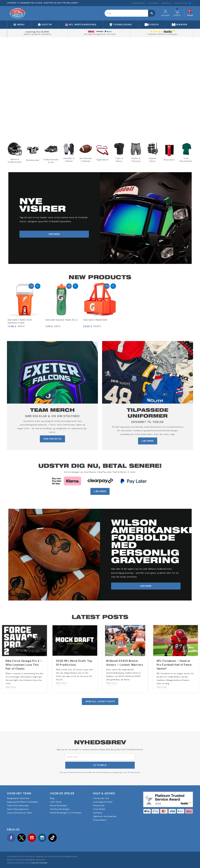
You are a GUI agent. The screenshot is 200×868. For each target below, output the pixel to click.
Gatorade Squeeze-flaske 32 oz (61, 320)
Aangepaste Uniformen (18, 798)
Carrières (97, 813)
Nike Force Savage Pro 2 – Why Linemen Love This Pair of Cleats (24, 665)
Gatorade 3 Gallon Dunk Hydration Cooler (20, 321)
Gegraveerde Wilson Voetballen (22, 802)
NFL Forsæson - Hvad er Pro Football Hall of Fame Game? (174, 665)
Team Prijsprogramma (18, 809)
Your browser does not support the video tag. (100, 87)
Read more (11, 687)
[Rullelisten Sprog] (190, 13)
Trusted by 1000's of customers (163, 34)
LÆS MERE (148, 441)
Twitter (22, 838)
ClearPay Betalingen (60, 809)
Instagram (42, 838)
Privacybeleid (100, 820)
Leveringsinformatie (103, 802)
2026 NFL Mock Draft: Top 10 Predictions (74, 663)
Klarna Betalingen (58, 805)
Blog (52, 798)
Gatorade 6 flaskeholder (95, 320)
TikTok (52, 838)
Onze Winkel (99, 809)
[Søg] (130, 13)
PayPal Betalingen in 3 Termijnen (66, 813)
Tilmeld (100, 765)
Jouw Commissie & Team (19, 813)
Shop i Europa (183, 3)
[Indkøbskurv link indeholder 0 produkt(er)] (177, 13)
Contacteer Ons (101, 798)
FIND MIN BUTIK (52, 439)
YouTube (32, 838)
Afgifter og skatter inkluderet (37, 34)
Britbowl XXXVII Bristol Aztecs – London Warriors (125, 663)
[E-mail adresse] (100, 757)
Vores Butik (153, 3)
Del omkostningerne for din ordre (100, 34)
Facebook (11, 838)
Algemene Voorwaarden (105, 816)
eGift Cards (56, 802)
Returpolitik (99, 805)
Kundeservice (138, 3)
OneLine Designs (39, 863)
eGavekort (166, 3)
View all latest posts (100, 701)
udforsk (54, 234)
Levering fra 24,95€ (37, 32)
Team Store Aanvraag (18, 805)
